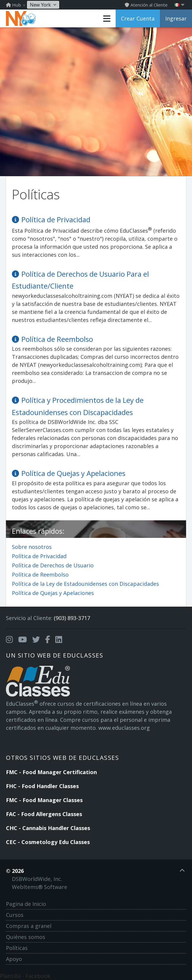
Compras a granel (29, 926)
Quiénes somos (26, 937)
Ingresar (176, 18)
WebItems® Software (40, 887)
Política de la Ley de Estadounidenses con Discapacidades (85, 584)
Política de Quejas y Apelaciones (53, 593)
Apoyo (14, 959)
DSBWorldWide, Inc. (37, 879)
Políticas (17, 948)
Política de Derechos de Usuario (53, 565)
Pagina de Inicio (26, 904)
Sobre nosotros (32, 547)
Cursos (15, 915)
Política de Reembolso (40, 574)
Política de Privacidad (39, 556)
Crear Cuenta (138, 18)
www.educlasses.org (124, 728)
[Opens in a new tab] (9, 640)
